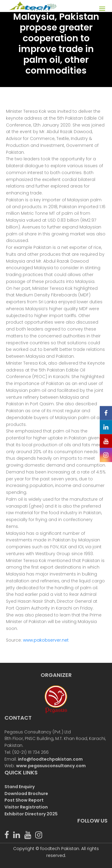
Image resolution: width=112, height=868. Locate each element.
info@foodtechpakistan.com (50, 759)
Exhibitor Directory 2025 (31, 814)
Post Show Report (24, 800)
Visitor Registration (26, 807)
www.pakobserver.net (46, 640)
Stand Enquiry (20, 787)
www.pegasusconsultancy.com (51, 766)
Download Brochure (26, 794)
